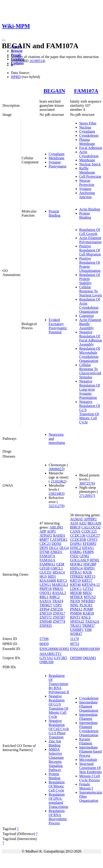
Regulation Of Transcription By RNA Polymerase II (59, 684)
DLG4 (64, 548)
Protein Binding (55, 213)
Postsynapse (58, 166)
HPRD (16, 77)
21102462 (58, 481)
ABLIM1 (56, 527)
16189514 (37, 61)
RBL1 (44, 597)
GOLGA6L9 (79, 560)
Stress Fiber (88, 123)
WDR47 (76, 634)
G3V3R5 (61, 658)
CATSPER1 (59, 540)
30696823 (56, 469)
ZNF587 (59, 617)
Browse (17, 51)
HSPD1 (89, 568)
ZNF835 (46, 626)
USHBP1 (77, 630)
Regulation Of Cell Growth (90, 232)
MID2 (87, 593)
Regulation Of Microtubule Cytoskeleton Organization (90, 355)
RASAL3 (59, 593)
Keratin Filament (86, 741)
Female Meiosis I (86, 786)
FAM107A (86, 91)
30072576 (87, 483)
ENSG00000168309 (85, 649)
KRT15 (90, 576)
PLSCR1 (86, 605)
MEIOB (76, 593)
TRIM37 (88, 626)
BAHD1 (59, 535)
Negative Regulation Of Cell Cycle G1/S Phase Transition (59, 729)
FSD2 (74, 556)
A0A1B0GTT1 (51, 654)
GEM (60, 564)
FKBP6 (88, 552)
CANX (75, 531)
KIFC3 (62, 581)
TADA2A (92, 621)
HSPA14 (76, 568)
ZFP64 (45, 609)
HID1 (52, 576)
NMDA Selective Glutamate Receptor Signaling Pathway (56, 760)
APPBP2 (90, 519)
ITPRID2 (77, 576)
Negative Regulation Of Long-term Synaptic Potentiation (90, 389)
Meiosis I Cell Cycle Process (90, 778)
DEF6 (44, 548)
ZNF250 (56, 609)
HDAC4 (59, 572)
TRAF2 (76, 626)
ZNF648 (46, 621)
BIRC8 (75, 527)
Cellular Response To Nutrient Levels (91, 291)
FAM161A (47, 560)
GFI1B (45, 568)
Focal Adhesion (91, 148)
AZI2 (83, 523)
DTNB (45, 552)
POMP (88, 609)
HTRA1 (76, 572)
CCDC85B (78, 540)
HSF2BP (90, 564)
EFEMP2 (90, 544)
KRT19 (75, 581)
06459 (44, 644)
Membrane (57, 158)
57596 (44, 639)
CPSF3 (92, 540)
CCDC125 (89, 531)
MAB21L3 (60, 585)
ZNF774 (59, 621)
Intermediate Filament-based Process (91, 751)
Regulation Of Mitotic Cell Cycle (57, 786)
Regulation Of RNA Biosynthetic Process (58, 817)
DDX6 (57, 544)
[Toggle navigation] (4, 40)
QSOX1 (45, 593)
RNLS (86, 617)
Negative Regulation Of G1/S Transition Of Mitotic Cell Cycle (90, 412)
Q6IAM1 (89, 658)
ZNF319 (46, 613)
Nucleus (85, 127)
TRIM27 (46, 605)
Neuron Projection (87, 183)
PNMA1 (76, 609)
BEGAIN (54, 91)
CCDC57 (93, 535)
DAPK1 (76, 544)
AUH (74, 523)
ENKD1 (56, 552)
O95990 (76, 658)
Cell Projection (90, 176)
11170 (75, 639)
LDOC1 (76, 589)
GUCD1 (46, 572)
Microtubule (88, 760)
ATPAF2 (46, 535)
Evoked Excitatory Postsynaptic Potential (58, 326)
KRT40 (75, 585)
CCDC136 (78, 535)
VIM (88, 630)
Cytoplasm (57, 154)
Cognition (87, 316)
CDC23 (45, 544)
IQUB (87, 572)
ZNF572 (46, 617)
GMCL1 (57, 568)
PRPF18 (46, 589)
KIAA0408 (48, 581)
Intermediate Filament (88, 717)
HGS (43, 576)
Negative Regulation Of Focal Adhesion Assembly (91, 338)
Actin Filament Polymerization (90, 240)
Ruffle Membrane (87, 170)
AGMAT (77, 519)
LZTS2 (88, 589)
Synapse (55, 162)
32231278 (56, 506)
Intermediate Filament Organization (89, 706)
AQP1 (51, 531)
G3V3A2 (46, 658)
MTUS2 (90, 597)
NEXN (75, 601)
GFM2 (84, 556)
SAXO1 (45, 601)
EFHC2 (76, 548)
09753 (75, 644)
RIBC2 (54, 597)
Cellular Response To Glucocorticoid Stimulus (90, 371)
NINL (74, 605)
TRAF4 (58, 601)
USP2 (57, 605)
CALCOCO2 (91, 527)
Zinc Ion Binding (55, 743)
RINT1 (75, 617)
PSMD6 (76, 613)
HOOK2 (76, 564)
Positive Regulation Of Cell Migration (90, 250)
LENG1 (45, 585)
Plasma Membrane (87, 142)
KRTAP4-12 (91, 585)
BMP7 (44, 540)
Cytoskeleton (89, 135)
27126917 (87, 496)
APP (43, 531)
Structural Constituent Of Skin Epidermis (91, 768)
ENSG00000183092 (54, 649)
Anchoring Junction (87, 195)
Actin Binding (90, 209)
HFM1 (94, 560)
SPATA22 (77, 621)
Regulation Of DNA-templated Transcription (58, 801)
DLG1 (54, 548)
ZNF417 (59, 613)
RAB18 (88, 613)
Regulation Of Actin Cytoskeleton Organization (90, 305)
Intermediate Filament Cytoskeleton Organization (89, 729)
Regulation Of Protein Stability (90, 279)
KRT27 (87, 581)
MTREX (77, 597)
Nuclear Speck (90, 164)
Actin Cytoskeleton (89, 154)
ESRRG (76, 552)
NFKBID (88, 601)
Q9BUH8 (46, 662)
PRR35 (58, 589)
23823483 (56, 494)
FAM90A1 (47, 564)
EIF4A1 (88, 548)
